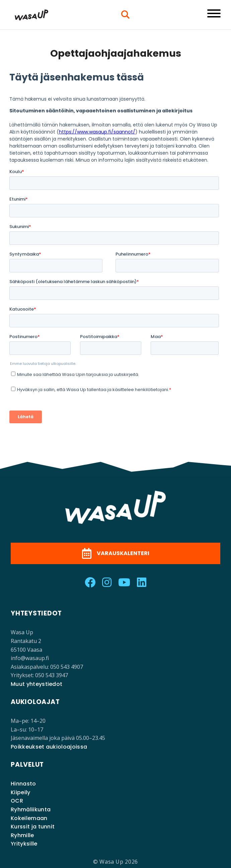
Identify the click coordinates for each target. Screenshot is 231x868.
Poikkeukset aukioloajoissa (49, 747)
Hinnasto (23, 784)
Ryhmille (22, 835)
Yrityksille (24, 844)
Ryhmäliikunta (31, 809)
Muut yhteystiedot (36, 684)
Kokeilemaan (29, 818)
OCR (17, 801)
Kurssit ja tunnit (33, 827)
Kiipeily (21, 792)
